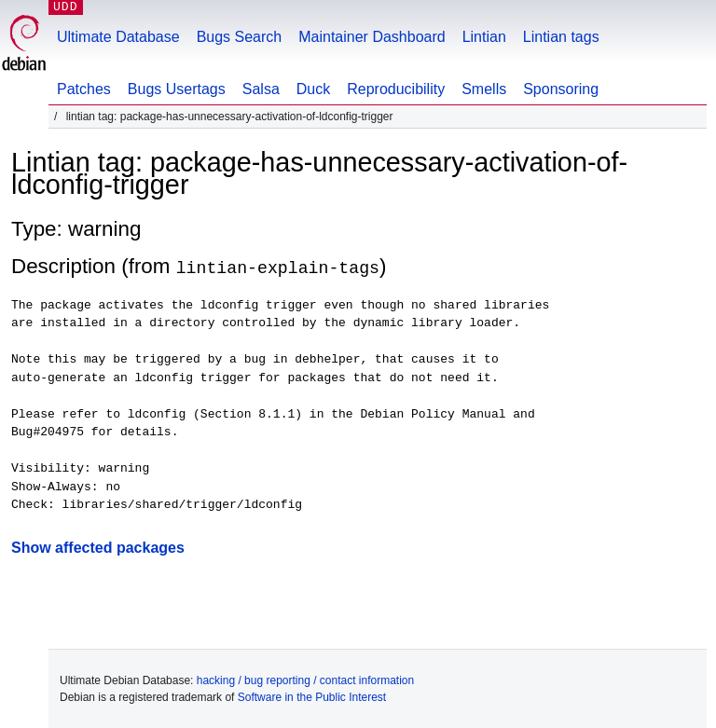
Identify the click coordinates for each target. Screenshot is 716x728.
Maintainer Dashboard (372, 37)
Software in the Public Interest (312, 696)
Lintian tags (561, 37)
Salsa (261, 89)
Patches (84, 89)
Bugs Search (240, 37)
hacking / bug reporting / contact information (305, 680)
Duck (313, 89)
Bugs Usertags (177, 89)
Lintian (484, 37)
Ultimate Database (118, 37)
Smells (484, 89)
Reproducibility (396, 89)
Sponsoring (561, 89)
